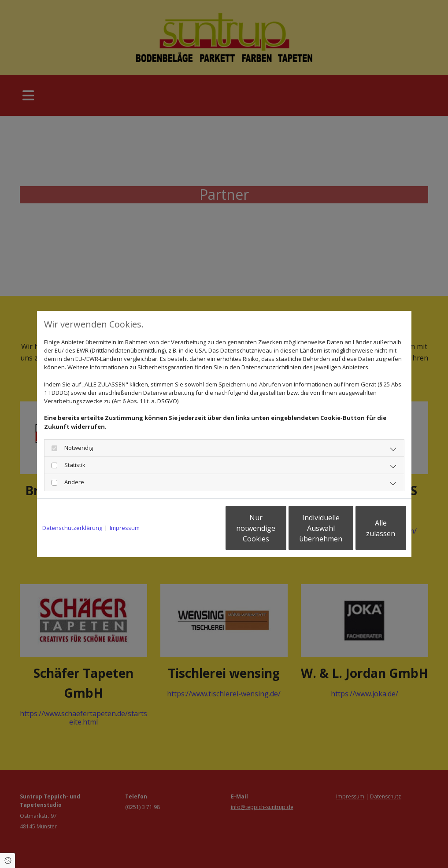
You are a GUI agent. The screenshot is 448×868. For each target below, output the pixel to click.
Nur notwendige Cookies (198, 528)
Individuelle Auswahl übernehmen (281, 528)
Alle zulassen (365, 528)
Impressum (125, 528)
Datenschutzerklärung (72, 528)
